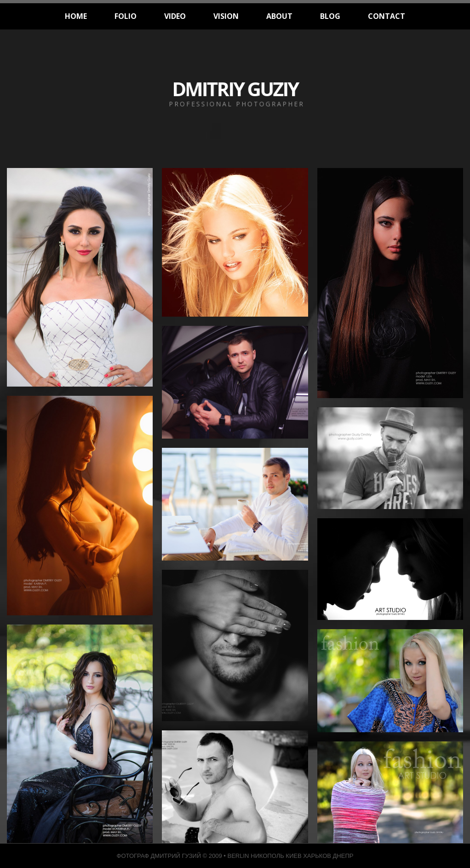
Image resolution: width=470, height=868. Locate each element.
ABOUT (279, 16)
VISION (226, 16)
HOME (76, 16)
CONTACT (387, 16)
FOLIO (126, 16)
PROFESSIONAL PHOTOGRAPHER (237, 104)
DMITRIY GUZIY (235, 89)
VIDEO (175, 16)
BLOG (330, 16)
